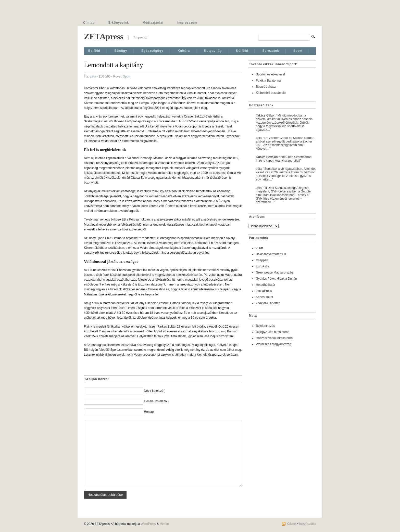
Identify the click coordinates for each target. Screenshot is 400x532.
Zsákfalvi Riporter (268, 303)
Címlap (89, 23)
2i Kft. (260, 248)
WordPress (148, 524)
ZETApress (104, 36)
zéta (93, 76)
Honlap (149, 412)
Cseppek (262, 260)
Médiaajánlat (153, 23)
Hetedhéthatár (266, 285)
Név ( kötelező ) (155, 391)
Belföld (94, 51)
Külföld (242, 51)
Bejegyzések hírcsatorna (273, 332)
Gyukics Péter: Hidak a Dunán (276, 279)
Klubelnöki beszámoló (271, 93)
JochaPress (264, 291)
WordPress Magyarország (274, 344)
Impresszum (187, 23)
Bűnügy (121, 51)
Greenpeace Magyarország (274, 273)
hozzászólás (308, 524)
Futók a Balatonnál (269, 81)
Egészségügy (152, 51)
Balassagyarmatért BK (271, 254)
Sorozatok (271, 51)
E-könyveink (119, 23)
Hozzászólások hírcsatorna (274, 338)
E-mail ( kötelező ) (156, 401)
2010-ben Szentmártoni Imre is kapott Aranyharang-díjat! (284, 159)
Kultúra (184, 51)
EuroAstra (263, 266)
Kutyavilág (213, 51)
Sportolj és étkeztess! (270, 74)
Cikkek (292, 524)
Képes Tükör (265, 297)
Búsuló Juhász (266, 87)
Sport (298, 51)
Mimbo (164, 524)
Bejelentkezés (265, 326)
